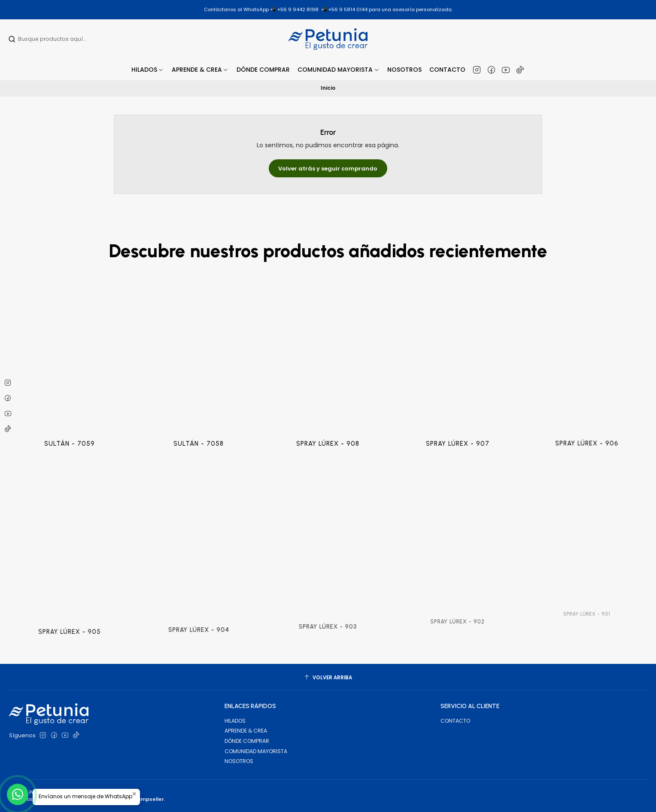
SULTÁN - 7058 (199, 421)
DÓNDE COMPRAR (247, 741)
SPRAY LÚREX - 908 (328, 413)
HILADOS (235, 721)
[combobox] (63, 39)
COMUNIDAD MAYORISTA (256, 751)
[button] (200, 70)
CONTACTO (455, 721)
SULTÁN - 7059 (69, 430)
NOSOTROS (239, 761)
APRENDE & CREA (246, 731)
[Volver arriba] (328, 678)
